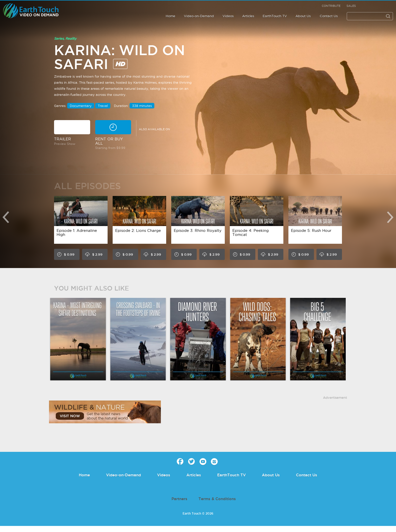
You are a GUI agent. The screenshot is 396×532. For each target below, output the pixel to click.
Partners (179, 499)
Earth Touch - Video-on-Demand (36, 11)
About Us (303, 16)
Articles (248, 16)
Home (170, 16)
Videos (228, 16)
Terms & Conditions (217, 499)
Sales (351, 6)
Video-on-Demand (199, 16)
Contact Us (329, 16)
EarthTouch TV (275, 16)
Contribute (331, 6)
